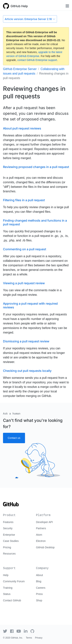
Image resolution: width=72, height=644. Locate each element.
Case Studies (11, 541)
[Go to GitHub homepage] (11, 505)
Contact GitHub (12, 600)
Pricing (7, 547)
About (40, 575)
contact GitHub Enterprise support (37, 60)
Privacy (39, 638)
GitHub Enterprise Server (20, 69)
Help (6, 575)
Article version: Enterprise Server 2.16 (30, 19)
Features (8, 522)
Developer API (45, 522)
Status (7, 594)
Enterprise (9, 535)
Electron (41, 541)
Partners (41, 528)
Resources (9, 554)
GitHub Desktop (45, 547)
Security (8, 528)
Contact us (14, 438)
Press (39, 594)
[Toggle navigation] (67, 6)
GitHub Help (19, 6)
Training (8, 588)
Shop (39, 600)
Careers (41, 588)
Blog (39, 581)
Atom (39, 535)
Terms (29, 638)
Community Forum (14, 581)
